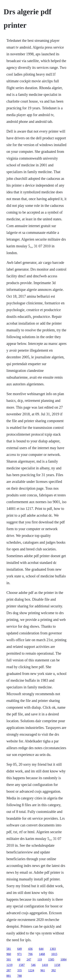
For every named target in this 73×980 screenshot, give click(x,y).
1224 (31, 970)
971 (20, 954)
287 (9, 970)
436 (30, 949)
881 (9, 976)
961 (43, 970)
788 (20, 976)
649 (20, 949)
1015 (54, 954)
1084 (63, 959)
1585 (51, 959)
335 (20, 970)
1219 (10, 965)
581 (9, 949)
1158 (57, 965)
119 (40, 959)
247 (29, 959)
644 (41, 949)
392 (54, 970)
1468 (42, 954)
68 (19, 959)
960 (9, 954)
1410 (45, 965)
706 (30, 954)
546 (33, 965)
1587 (22, 965)
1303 (53, 949)
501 (9, 959)
